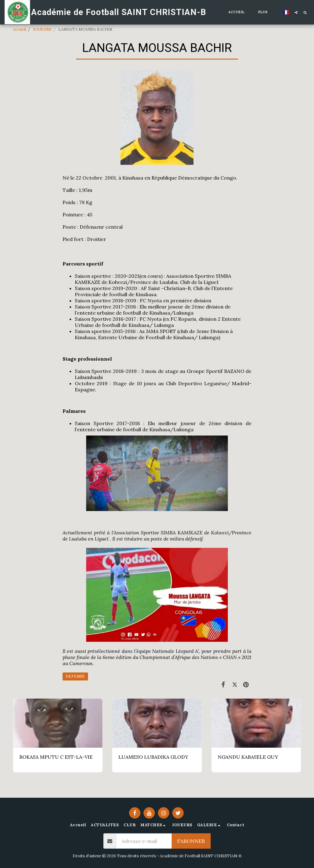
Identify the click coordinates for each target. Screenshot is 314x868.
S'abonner (191, 841)
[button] (296, 12)
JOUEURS (42, 29)
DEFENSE (75, 676)
